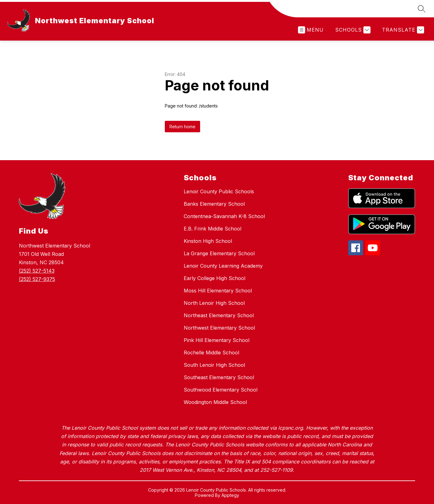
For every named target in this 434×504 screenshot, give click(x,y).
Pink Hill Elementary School (217, 340)
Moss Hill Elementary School (218, 291)
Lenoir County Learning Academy (223, 266)
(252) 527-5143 (37, 271)
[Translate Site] (402, 30)
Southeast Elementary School (219, 377)
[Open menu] (311, 30)
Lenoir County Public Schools (219, 191)
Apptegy (230, 495)
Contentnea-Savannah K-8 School (224, 216)
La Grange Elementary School (219, 253)
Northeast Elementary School (219, 315)
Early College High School (215, 278)
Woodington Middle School (215, 402)
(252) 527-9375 (37, 279)
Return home (182, 127)
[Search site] (422, 9)
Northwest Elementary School (219, 328)
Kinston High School (208, 241)
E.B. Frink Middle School (213, 229)
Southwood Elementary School (221, 390)
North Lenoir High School (214, 303)
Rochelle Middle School (211, 353)
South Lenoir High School (214, 365)
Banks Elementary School (214, 204)
